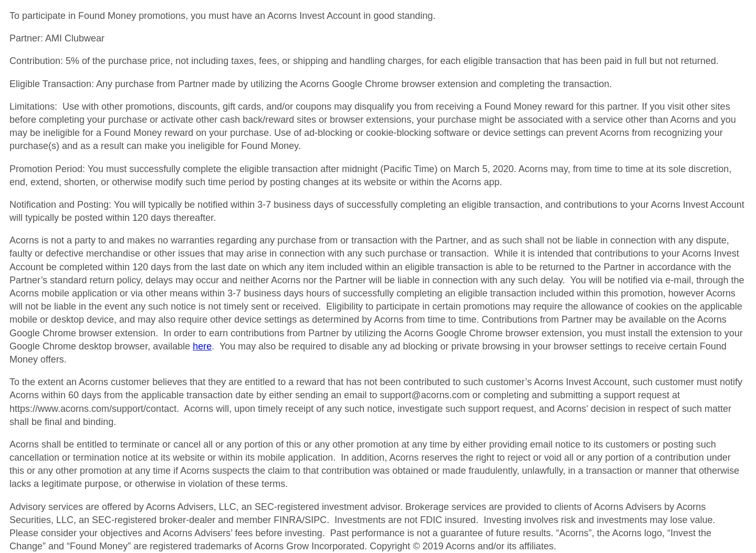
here (202, 346)
